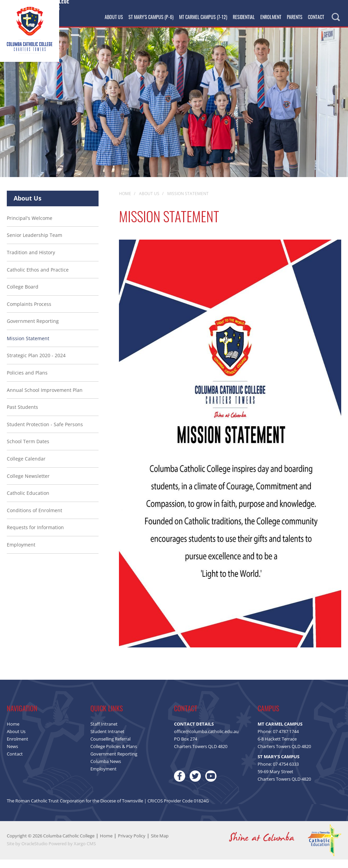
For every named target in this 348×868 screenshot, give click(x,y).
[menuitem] (53, 390)
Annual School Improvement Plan (45, 398)
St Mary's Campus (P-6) (151, 17)
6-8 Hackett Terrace (277, 747)
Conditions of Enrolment (34, 519)
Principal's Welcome (30, 227)
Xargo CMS (85, 852)
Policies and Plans (27, 381)
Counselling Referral (110, 747)
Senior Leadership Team (34, 244)
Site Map (160, 844)
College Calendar (26, 467)
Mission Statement (28, 347)
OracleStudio (34, 852)
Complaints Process (29, 313)
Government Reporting (33, 329)
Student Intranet (107, 740)
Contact (316, 17)
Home (13, 732)
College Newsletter (28, 484)
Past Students (22, 415)
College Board (23, 295)
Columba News (106, 770)
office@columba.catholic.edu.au (206, 740)
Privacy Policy (132, 844)
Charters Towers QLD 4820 (284, 755)
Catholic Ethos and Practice (38, 278)
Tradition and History (31, 261)
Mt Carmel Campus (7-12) (203, 17)
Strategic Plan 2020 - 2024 (36, 364)
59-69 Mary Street (275, 780)
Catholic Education (28, 501)
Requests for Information (35, 536)
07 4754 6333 (286, 772)
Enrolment (271, 17)
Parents (295, 17)
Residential (244, 17)
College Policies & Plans (114, 755)
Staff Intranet (104, 732)
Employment (21, 553)
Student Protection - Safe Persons (45, 433)
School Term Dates (28, 450)
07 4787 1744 (286, 740)
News (12, 755)
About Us (114, 17)
